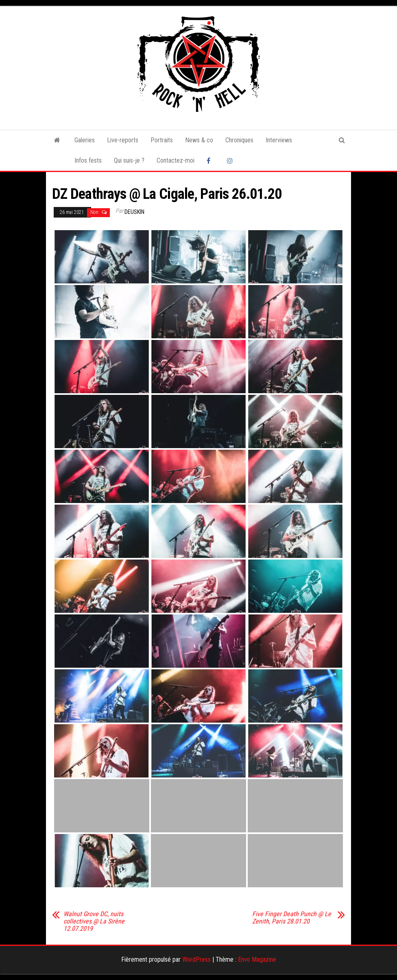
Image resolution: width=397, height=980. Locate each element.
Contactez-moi (176, 160)
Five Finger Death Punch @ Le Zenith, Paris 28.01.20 (292, 918)
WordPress (196, 959)
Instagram (231, 161)
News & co (199, 140)
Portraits (162, 140)
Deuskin (134, 212)
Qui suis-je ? (129, 160)
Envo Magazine (257, 959)
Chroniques (239, 140)
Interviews (279, 140)
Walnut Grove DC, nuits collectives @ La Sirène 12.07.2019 (94, 921)
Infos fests (88, 160)
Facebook (211, 161)
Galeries (85, 140)
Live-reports (123, 140)
